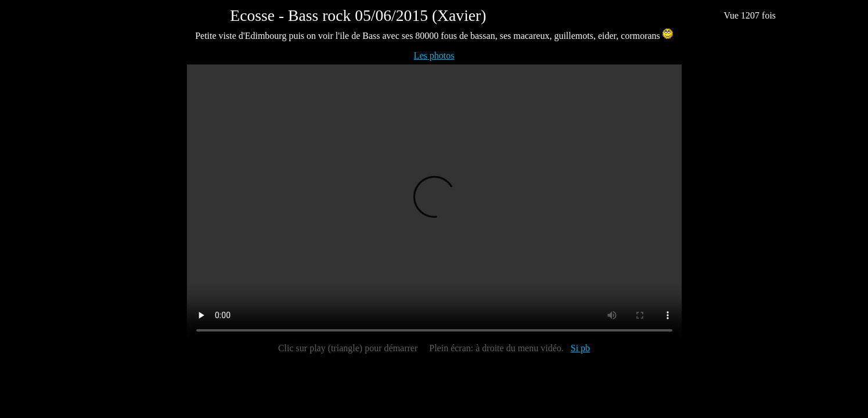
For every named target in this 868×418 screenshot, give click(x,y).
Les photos (434, 55)
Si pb (580, 348)
